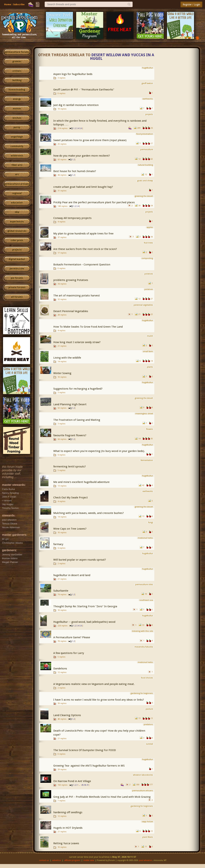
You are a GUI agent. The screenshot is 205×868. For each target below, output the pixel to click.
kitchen (17, 118)
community (17, 146)
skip (17, 212)
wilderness (17, 156)
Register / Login (191, 5)
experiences (17, 222)
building (17, 80)
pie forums (17, 278)
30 (85, 785)
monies (17, 109)
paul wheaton (145, 860)
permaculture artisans (17, 184)
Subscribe (19, 4)
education (17, 203)
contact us (44, 860)
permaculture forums (17, 52)
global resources (17, 231)
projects (17, 250)
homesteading (17, 90)
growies (17, 61)
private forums (17, 287)
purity (17, 127)
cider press (17, 240)
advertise (57, 860)
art (17, 174)
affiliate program (72, 860)
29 (83, 785)
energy (17, 99)
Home (8, 4)
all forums (17, 297)
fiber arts (17, 165)
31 (88, 785)
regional (17, 193)
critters (17, 71)
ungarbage (17, 137)
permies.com (17, 269)
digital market (17, 259)
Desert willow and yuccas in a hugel (122, 57)
